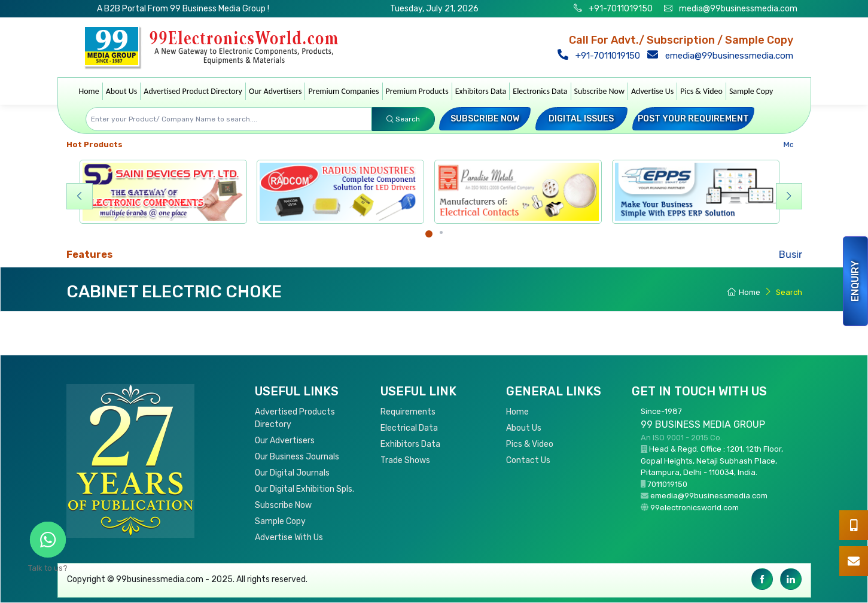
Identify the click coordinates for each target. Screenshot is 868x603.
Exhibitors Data (481, 91)
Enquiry (855, 281)
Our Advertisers (275, 91)
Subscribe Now (599, 91)
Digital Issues (581, 119)
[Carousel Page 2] (441, 232)
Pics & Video (701, 91)
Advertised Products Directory (295, 418)
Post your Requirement (693, 119)
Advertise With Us (289, 537)
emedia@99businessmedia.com (723, 56)
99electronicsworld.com (695, 508)
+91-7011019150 (620, 9)
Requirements (408, 412)
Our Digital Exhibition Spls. (304, 489)
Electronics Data (540, 91)
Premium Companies (343, 91)
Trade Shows (405, 460)
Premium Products (417, 91)
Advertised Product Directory (193, 91)
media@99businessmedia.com (738, 9)
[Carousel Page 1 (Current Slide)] (429, 234)
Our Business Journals (297, 457)
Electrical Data (409, 428)
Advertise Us (652, 91)
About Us (122, 91)
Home (89, 91)
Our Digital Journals (292, 473)
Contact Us (528, 460)
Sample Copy (751, 91)
